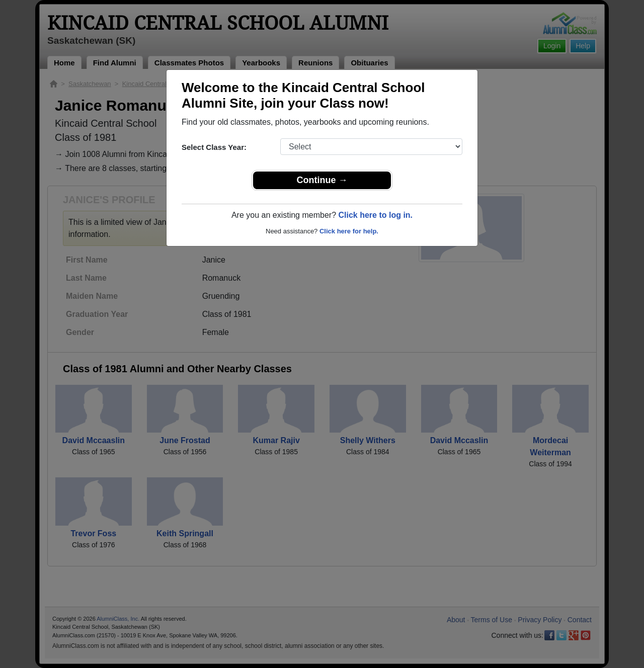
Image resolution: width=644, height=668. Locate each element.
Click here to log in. (375, 215)
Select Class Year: (214, 147)
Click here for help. (349, 231)
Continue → (322, 180)
